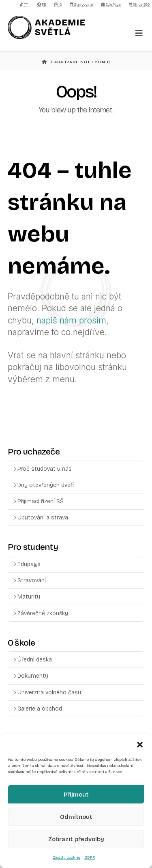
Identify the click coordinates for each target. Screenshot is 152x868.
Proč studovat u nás (42, 469)
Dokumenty (31, 676)
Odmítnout (76, 817)
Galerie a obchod (37, 709)
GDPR (90, 857)
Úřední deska (32, 660)
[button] (140, 745)
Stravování (82, 4)
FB (42, 4)
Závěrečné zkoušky (41, 613)
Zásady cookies (67, 857)
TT (24, 4)
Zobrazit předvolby (76, 839)
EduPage (111, 4)
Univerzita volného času (47, 692)
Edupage (27, 564)
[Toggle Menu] (139, 33)
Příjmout (76, 795)
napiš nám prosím (71, 320)
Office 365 (139, 4)
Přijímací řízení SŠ (38, 501)
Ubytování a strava (41, 518)
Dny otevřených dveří (43, 485)
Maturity (27, 597)
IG (58, 4)
